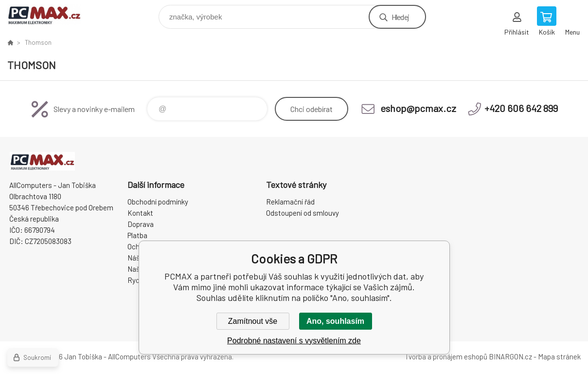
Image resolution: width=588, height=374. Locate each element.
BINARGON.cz (510, 356)
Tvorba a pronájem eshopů (446, 356)
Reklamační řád (290, 202)
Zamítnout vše (253, 321)
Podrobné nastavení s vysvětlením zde (294, 341)
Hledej (400, 17)
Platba (137, 235)
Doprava (141, 224)
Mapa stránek (559, 356)
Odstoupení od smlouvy (303, 213)
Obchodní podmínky (158, 202)
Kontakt (140, 213)
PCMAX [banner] (50, 14)
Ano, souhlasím (335, 321)
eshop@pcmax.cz (418, 108)
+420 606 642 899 (521, 108)
